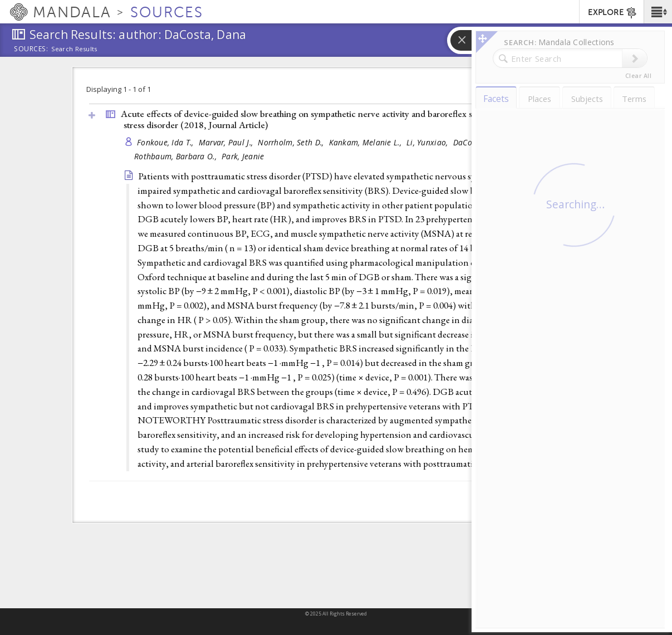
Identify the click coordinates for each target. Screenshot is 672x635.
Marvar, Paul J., (227, 142)
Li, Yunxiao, (428, 142)
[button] (658, 12)
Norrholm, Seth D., (292, 142)
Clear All (638, 76)
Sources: (31, 50)
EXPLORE (613, 13)
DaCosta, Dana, (482, 142)
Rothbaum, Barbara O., (176, 156)
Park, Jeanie (243, 156)
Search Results (74, 49)
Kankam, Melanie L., (367, 142)
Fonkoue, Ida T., (166, 142)
